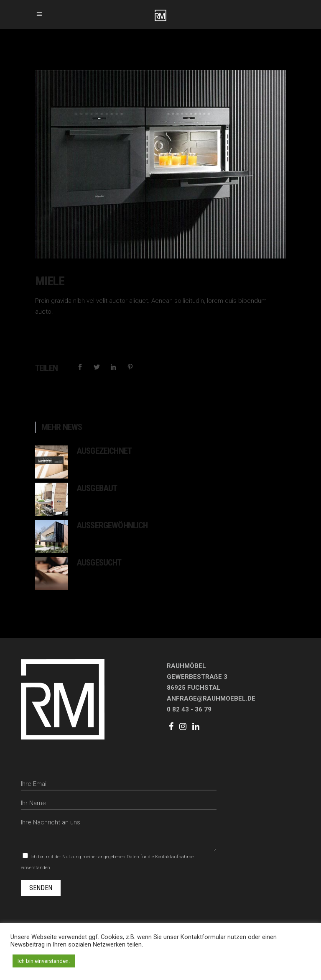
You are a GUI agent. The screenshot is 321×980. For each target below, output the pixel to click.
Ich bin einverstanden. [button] (44, 961)
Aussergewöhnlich (112, 525)
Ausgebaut (97, 488)
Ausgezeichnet (104, 451)
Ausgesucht (99, 563)
